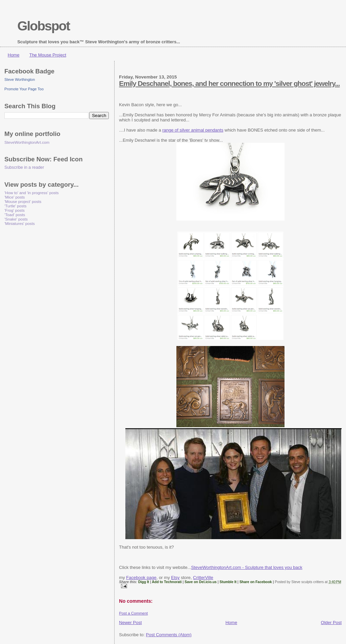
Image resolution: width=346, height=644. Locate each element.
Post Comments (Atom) (169, 635)
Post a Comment (133, 613)
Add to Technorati (167, 582)
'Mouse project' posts (23, 201)
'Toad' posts (15, 215)
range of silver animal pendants (193, 130)
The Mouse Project (48, 55)
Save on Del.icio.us (201, 582)
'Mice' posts (15, 197)
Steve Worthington (20, 79)
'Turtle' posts (15, 206)
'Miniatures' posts (20, 223)
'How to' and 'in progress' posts (32, 193)
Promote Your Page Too (24, 89)
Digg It (144, 582)
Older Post (331, 623)
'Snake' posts (16, 219)
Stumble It (228, 582)
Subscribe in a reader (24, 167)
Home (14, 55)
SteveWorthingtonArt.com (27, 142)
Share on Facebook (256, 582)
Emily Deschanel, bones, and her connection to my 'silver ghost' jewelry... (229, 83)
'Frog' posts (15, 210)
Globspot (43, 26)
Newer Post (130, 623)
